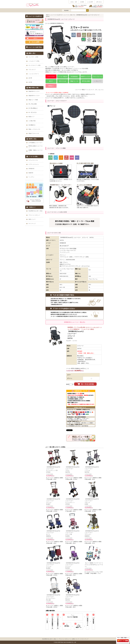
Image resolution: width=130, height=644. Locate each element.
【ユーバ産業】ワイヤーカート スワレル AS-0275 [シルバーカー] (94, 565)
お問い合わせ (99, 2)
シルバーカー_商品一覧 (69, 15)
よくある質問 (90, 2)
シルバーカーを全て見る (35, 47)
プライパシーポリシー (64, 639)
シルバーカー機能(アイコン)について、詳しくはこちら (89, 90)
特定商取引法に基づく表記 (49, 639)
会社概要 (82, 2)
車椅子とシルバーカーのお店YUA (54, 15)
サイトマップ (85, 639)
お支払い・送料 (74, 2)
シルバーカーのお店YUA (35, 16)
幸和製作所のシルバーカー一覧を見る (75, 322)
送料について (76, 639)
